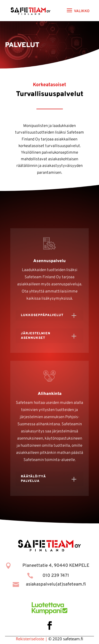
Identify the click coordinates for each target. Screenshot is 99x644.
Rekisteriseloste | (32, 639)
